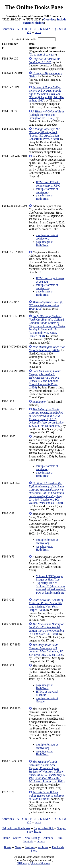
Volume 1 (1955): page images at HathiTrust (49, 578)
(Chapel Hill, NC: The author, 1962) (47, 94)
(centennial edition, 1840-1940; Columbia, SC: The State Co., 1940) (47, 629)
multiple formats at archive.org (47, 190)
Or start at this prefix (24, 39)
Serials (41, 841)
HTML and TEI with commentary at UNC (48, 184)
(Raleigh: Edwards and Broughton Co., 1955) (46, 115)
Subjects (28, 841)
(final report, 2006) (47, 349)
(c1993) (45, 61)
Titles (59, 838)
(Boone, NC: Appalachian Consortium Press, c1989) (44, 134)
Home (6, 838)
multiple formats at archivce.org (47, 287)
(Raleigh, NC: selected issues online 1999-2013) (46, 305)
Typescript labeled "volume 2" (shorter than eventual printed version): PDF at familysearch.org (51, 588)
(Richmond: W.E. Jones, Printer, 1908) (47, 326)
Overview (49, 19)
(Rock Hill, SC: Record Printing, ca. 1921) (47, 772)
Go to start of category (43, 54)
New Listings (32, 838)
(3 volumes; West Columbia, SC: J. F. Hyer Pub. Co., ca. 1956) (46, 650)
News (18, 847)
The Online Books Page (34, 7)
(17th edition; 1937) (46, 418)
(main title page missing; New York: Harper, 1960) (46, 605)
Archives (43, 847)
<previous (8, 29)
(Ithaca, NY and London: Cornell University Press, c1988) (45, 379)
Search (17, 838)
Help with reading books (16, 828)
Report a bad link (44, 828)
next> (38, 32)
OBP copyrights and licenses (34, 863)
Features (30, 847)
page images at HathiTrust (45, 197)
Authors (48, 838)
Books (8, 847)
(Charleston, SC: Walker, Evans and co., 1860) (47, 493)
